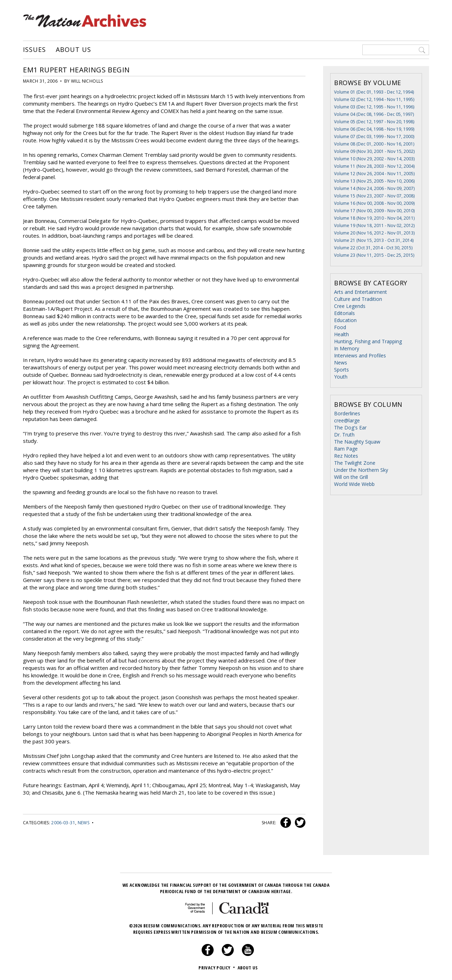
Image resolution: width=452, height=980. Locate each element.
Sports (341, 370)
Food (340, 327)
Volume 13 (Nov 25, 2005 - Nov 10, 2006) (374, 181)
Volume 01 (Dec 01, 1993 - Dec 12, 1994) (374, 92)
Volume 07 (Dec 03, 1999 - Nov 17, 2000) (374, 136)
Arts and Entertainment (361, 292)
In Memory (347, 348)
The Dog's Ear (350, 427)
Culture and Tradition (358, 299)
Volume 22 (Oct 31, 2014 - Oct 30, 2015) (373, 248)
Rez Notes (346, 456)
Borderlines (347, 413)
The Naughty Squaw (357, 442)
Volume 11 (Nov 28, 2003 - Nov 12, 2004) (374, 166)
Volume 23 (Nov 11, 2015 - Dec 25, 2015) (374, 255)
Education (345, 320)
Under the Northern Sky (361, 470)
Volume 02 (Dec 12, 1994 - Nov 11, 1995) (374, 99)
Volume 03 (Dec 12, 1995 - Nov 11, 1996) (374, 107)
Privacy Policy (217, 968)
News (84, 823)
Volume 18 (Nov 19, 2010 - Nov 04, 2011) (374, 218)
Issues (34, 50)
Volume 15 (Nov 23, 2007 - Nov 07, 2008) (374, 196)
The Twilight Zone (355, 463)
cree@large (347, 420)
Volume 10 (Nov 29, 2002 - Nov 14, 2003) (374, 159)
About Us (73, 50)
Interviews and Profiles (360, 355)
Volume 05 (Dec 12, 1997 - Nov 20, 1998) (374, 122)
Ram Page (346, 449)
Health (341, 334)
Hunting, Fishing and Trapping (368, 341)
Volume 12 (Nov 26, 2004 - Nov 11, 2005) (374, 174)
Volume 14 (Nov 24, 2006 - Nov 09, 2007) (374, 188)
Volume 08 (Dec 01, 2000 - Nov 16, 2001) (374, 144)
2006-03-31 (63, 823)
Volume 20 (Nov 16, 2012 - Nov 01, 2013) (374, 233)
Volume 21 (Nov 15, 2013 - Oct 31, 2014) (374, 240)
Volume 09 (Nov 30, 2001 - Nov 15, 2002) (374, 151)
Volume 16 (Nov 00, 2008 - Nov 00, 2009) (374, 203)
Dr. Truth (344, 435)
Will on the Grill (351, 477)
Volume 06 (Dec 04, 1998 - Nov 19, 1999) (374, 129)
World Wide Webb (354, 484)
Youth (341, 377)
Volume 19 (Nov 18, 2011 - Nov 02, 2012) (374, 225)
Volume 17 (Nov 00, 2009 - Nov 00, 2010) (374, 211)
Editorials (344, 313)
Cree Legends (350, 306)
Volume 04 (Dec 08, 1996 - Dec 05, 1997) (374, 114)
